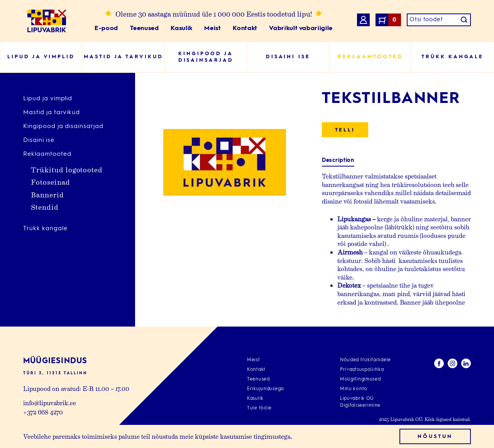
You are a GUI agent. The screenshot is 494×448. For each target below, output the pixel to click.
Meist (212, 29)
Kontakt (245, 29)
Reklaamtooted (47, 154)
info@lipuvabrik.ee (50, 403)
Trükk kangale (45, 229)
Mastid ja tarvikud (52, 113)
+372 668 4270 (43, 412)
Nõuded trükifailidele (365, 360)
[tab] (338, 161)
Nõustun (435, 437)
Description (338, 160)
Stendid (45, 207)
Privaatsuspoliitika (362, 370)
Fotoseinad (51, 182)
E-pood (106, 29)
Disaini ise (39, 140)
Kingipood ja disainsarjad (63, 126)
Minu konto (354, 389)
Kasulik (181, 29)
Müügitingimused (360, 379)
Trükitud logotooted (67, 169)
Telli (345, 130)
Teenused (145, 29)
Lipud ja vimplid (48, 99)
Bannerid (47, 195)
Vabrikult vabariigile (301, 29)
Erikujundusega (265, 389)
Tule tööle (259, 408)
